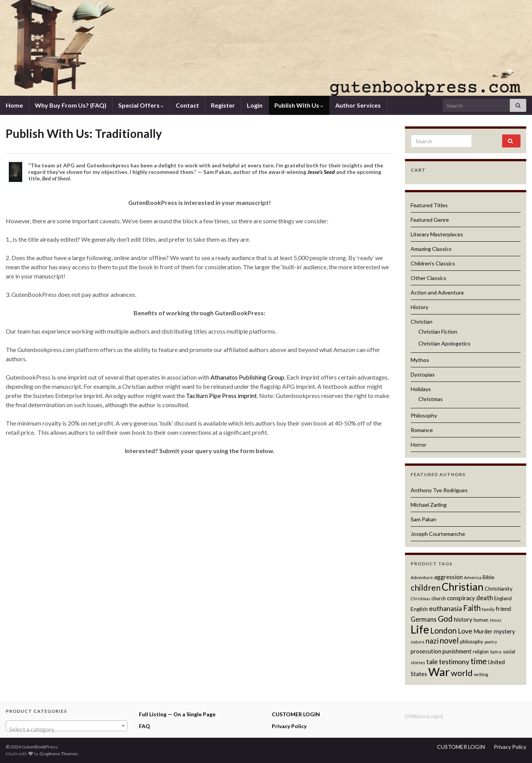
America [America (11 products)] (473, 577)
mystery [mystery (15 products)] (504, 631)
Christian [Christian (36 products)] (463, 587)
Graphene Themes (59, 754)
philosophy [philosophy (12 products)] (472, 642)
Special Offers (141, 105)
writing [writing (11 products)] (481, 674)
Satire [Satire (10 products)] (496, 652)
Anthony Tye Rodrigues (439, 490)
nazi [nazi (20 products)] (432, 641)
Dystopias (423, 374)
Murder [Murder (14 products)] (483, 631)
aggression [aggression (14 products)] (448, 577)
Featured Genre (430, 220)
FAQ (144, 726)
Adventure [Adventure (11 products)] (422, 577)
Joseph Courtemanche (438, 534)
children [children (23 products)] (426, 587)
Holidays (421, 389)
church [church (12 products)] (439, 598)
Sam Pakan (423, 519)
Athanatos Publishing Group (247, 377)
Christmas (431, 399)
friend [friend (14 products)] (503, 609)
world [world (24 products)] (462, 673)
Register (223, 105)
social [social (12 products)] (509, 652)
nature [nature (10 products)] (418, 642)
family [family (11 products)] (488, 609)
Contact (187, 105)
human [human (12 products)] (481, 620)
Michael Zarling (429, 505)
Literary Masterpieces (437, 234)
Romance (422, 430)
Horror (419, 445)
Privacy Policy (289, 726)
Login (255, 105)
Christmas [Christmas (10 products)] (420, 598)
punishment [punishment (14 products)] (457, 651)
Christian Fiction (438, 332)
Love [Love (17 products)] (465, 631)
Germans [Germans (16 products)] (424, 619)
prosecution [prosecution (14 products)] (426, 651)
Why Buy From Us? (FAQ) (71, 105)
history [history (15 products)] (463, 619)
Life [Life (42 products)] (420, 629)
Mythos (420, 360)
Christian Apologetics (444, 343)
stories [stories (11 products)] (418, 662)
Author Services (358, 105)
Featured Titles (429, 205)
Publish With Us (299, 105)
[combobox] (67, 726)
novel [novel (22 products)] (449, 640)
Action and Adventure (437, 292)
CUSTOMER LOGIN (296, 714)
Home (14, 105)
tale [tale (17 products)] (432, 662)
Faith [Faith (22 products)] (472, 608)
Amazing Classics (431, 249)
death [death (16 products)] (485, 598)
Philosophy (424, 415)
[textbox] (67, 729)
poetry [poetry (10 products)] (491, 642)
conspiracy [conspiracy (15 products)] (461, 598)
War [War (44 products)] (439, 672)
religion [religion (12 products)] (481, 652)
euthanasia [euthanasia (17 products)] (446, 608)
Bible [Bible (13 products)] (489, 577)
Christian (422, 322)
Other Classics (428, 278)
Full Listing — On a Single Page (177, 714)
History (419, 307)
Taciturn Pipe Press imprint (221, 395)
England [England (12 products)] (503, 598)
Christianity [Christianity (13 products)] (499, 589)
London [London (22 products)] (443, 630)
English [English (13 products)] (419, 609)
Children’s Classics (433, 263)
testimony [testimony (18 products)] (454, 661)
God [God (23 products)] (445, 618)
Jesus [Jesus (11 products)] (495, 620)
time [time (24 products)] (479, 661)
